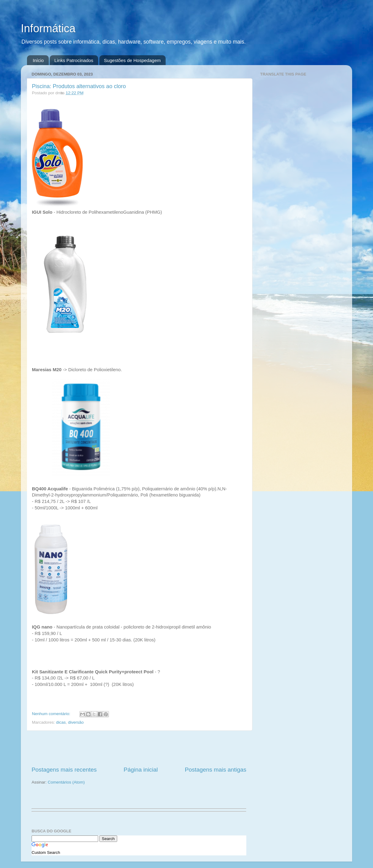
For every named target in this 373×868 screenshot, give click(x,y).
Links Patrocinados (74, 60)
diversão (76, 722)
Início (38, 60)
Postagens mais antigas (215, 770)
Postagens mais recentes (64, 770)
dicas (61, 722)
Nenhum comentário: (52, 714)
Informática (48, 28)
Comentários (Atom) (66, 782)
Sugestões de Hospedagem (132, 60)
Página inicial (141, 770)
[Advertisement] (139, 748)
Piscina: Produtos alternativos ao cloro (79, 86)
